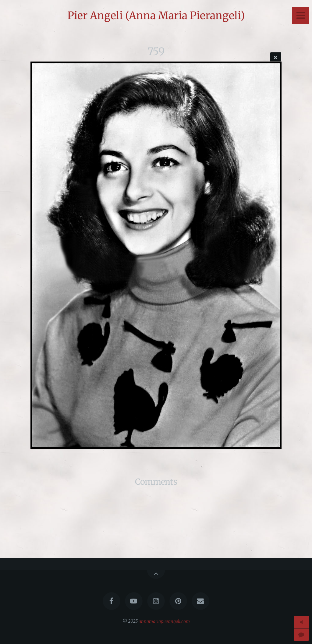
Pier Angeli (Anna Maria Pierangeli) (156, 16)
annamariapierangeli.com (164, 621)
